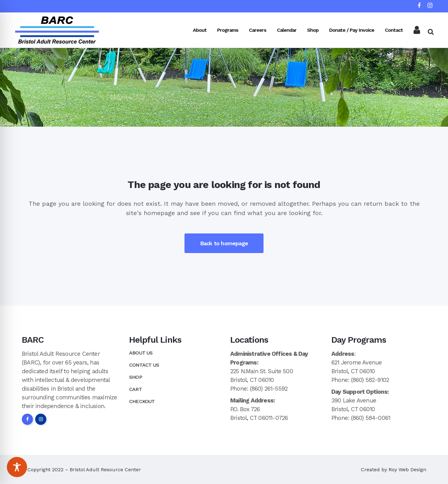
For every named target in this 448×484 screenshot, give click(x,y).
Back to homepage (224, 243)
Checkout (142, 401)
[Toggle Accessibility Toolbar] (17, 467)
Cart (135, 389)
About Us (141, 353)
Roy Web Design (407, 470)
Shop (135, 377)
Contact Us (144, 365)
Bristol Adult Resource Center (105, 470)
